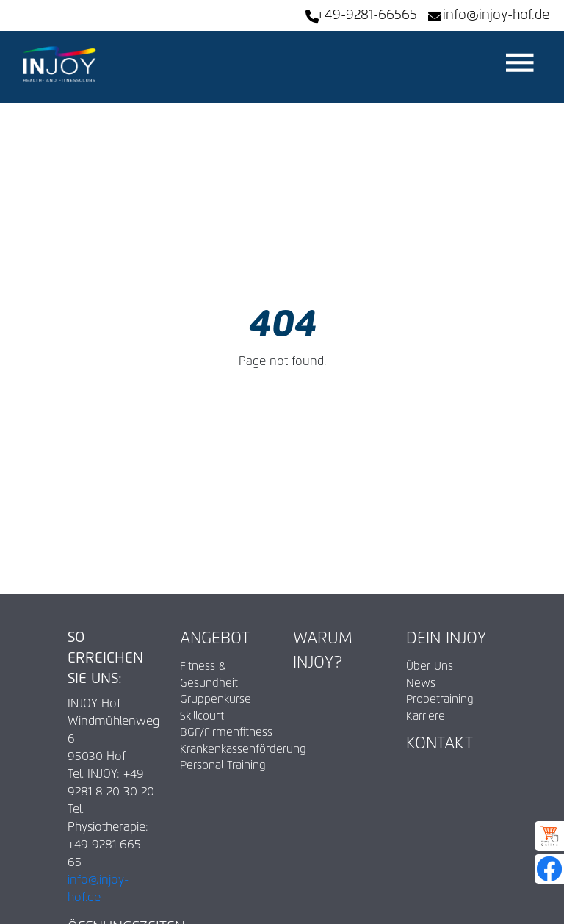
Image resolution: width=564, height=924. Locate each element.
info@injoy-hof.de (496, 15)
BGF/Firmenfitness (225, 733)
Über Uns (430, 667)
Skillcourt (202, 717)
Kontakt (440, 744)
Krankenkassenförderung (225, 750)
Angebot (215, 639)
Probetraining (440, 700)
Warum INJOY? (323, 651)
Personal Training (223, 766)
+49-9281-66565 (367, 15)
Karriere (426, 717)
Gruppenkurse (216, 700)
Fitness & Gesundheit (209, 675)
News (421, 683)
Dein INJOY (446, 639)
